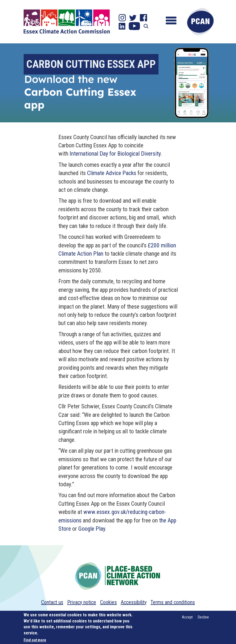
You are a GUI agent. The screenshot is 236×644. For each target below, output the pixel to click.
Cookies (108, 602)
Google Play (92, 529)
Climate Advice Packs (112, 173)
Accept (187, 617)
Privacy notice (82, 602)
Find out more (35, 640)
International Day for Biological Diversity (115, 154)
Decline (203, 617)
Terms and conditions (173, 602)
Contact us (52, 602)
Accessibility (134, 602)
